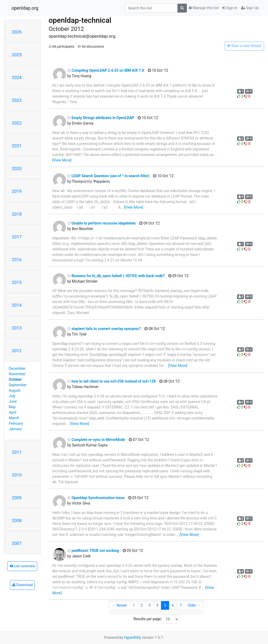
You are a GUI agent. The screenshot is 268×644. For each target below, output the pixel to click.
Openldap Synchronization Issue (96, 498)
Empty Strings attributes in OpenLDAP (101, 118)
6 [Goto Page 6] (173, 605)
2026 (17, 32)
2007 (17, 543)
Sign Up (250, 8)
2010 (17, 475)
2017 (17, 237)
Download (22, 585)
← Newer (120, 605)
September (18, 385)
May (12, 407)
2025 (17, 55)
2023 (17, 100)
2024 (17, 77)
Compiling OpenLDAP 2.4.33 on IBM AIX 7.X (106, 70)
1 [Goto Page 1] (134, 605)
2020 (17, 169)
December (17, 368)
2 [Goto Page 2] (142, 605)
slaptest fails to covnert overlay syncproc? (104, 329)
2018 (17, 214)
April (13, 412)
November (17, 374)
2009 (17, 498)
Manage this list (204, 8)
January (15, 429)
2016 (17, 260)
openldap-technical (80, 20)
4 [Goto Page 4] (157, 605)
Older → (194, 605)
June (13, 401)
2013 (17, 328)
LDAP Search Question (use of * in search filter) (108, 176)
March (14, 418)
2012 (17, 351)
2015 (17, 282)
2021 (17, 146)
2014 (17, 305)
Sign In (230, 8)
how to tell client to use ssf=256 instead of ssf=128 (111, 381)
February (16, 423)
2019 (17, 191)
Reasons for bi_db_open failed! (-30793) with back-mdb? (116, 276)
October (15, 379)
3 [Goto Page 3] (149, 605)
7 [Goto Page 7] (181, 605)
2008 (17, 520)
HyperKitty (133, 637)
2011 (17, 452)
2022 (17, 123)
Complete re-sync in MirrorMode (96, 440)
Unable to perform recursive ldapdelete (102, 223)
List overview (22, 566)
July (12, 396)
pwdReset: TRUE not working (93, 551)
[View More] (62, 160)
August (15, 390)
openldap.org (25, 8)
